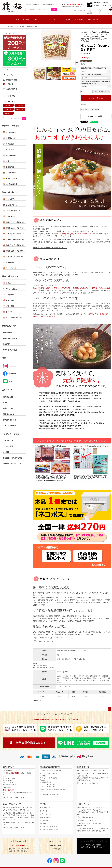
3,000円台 (7, 344)
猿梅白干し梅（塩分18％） (14, 257)
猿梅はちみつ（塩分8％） (14, 234)
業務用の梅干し (10, 262)
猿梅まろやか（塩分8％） (14, 222)
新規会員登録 (10, 80)
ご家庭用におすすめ (12, 211)
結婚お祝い (8, 295)
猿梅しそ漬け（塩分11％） (14, 251)
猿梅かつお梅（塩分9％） (14, 239)
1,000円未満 (7, 333)
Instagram (10, 366)
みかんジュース (10, 178)
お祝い (7, 283)
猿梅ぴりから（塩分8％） (14, 245)
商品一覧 (26, 20)
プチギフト (8, 312)
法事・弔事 (8, 306)
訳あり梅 (8, 109)
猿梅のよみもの (45, 817)
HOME (8, 26)
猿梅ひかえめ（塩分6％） (14, 228)
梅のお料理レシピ (9, 420)
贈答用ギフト (9, 138)
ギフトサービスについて (13, 317)
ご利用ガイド (52, 20)
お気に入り (9, 84)
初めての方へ (44, 811)
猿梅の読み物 (93, 20)
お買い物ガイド (11, 89)
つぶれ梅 (20, 105)
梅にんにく (8, 113)
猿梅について (38, 20)
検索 (54, 9)
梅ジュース (8, 150)
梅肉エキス (20, 109)
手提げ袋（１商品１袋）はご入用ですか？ (95, 68)
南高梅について (9, 414)
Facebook (10, 374)
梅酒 (6, 161)
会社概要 (6, 452)
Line (7, 381)
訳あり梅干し (9, 216)
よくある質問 (66, 20)
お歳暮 (8, 105)
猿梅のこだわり (9, 408)
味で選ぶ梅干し (10, 132)
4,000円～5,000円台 (10, 350)
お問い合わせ (79, 20)
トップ (17, 20)
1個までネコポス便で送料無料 (91, 75)
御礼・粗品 (8, 300)
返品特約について (86, 104)
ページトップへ (109, 709)
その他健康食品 (10, 184)
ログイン (8, 75)
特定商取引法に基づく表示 (13, 458)
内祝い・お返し (10, 289)
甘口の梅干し (9, 199)
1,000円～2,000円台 (10, 338)
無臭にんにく (15, 26)
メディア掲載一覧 (9, 426)
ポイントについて (9, 441)
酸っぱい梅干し (10, 205)
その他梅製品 (9, 155)
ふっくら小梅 (9, 268)
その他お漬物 (9, 173)
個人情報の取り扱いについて (13, 464)
